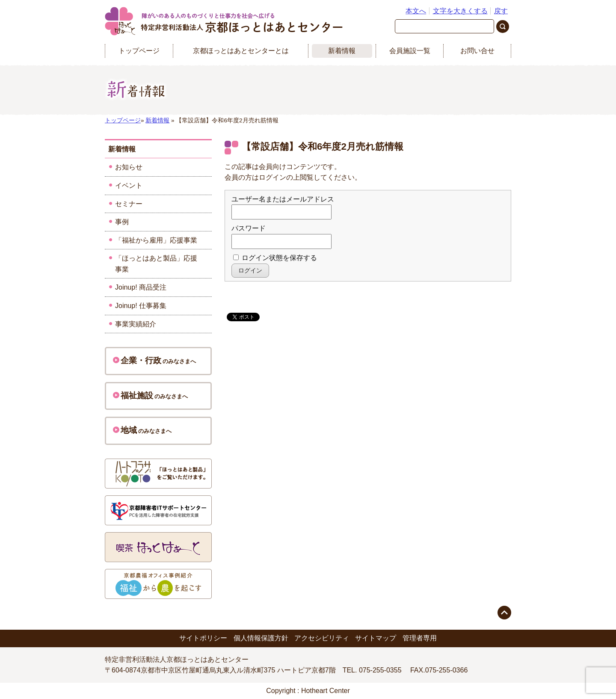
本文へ (416, 11)
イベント (129, 185)
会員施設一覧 (410, 51)
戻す (501, 11)
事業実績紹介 (136, 324)
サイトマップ (376, 638)
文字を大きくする (460, 11)
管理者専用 (420, 638)
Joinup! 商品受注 (141, 287)
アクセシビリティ (322, 638)
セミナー (129, 204)
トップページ (139, 51)
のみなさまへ (154, 360)
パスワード (249, 228)
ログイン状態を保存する (275, 258)
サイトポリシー (203, 638)
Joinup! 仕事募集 (141, 306)
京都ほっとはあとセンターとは (241, 51)
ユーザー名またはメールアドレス (283, 199)
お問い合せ (477, 51)
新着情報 (342, 51)
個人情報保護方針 (261, 638)
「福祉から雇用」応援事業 (156, 240)
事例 (122, 222)
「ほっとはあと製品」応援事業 (156, 264)
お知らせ (129, 167)
